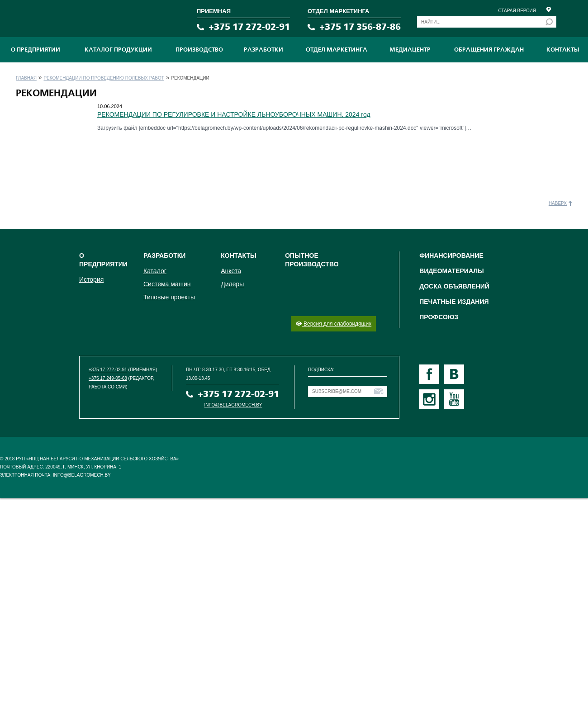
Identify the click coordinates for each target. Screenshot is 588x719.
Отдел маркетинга (337, 50)
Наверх (558, 203)
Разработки (263, 50)
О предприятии (36, 50)
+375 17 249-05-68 (108, 378)
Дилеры (232, 284)
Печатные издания (454, 302)
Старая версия (517, 11)
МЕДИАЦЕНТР (410, 50)
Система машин (167, 284)
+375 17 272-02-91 (249, 27)
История (91, 279)
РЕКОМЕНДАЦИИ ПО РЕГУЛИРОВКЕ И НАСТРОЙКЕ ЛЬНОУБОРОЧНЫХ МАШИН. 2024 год (234, 114)
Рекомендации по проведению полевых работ (104, 78)
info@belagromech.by (233, 405)
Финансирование (451, 255)
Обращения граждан (489, 50)
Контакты (563, 50)
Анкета (231, 271)
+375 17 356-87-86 (360, 27)
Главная (26, 78)
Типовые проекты (169, 297)
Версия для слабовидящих (334, 324)
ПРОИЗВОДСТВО (199, 50)
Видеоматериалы (452, 271)
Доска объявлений (454, 286)
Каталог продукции (118, 50)
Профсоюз (439, 317)
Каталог (155, 271)
